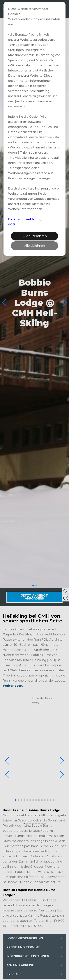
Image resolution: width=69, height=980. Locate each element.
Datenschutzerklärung (25, 219)
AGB (11, 224)
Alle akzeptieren (35, 236)
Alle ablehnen (34, 246)
